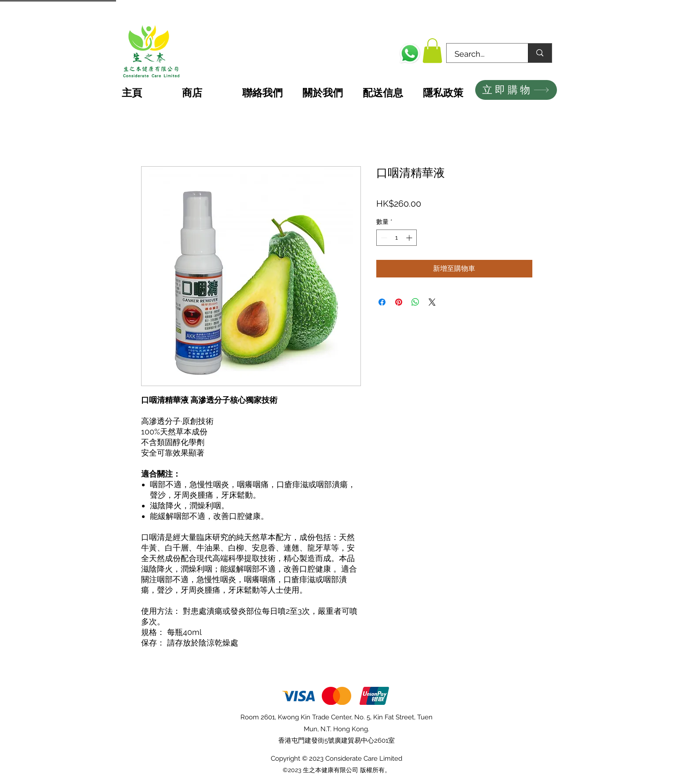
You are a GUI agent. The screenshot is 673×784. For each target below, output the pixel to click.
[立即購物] (516, 90)
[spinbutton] (397, 238)
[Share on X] (432, 302)
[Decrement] (383, 238)
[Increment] (410, 238)
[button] (432, 51)
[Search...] (482, 54)
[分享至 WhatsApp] (415, 302)
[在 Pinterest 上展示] (399, 302)
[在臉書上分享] (382, 302)
